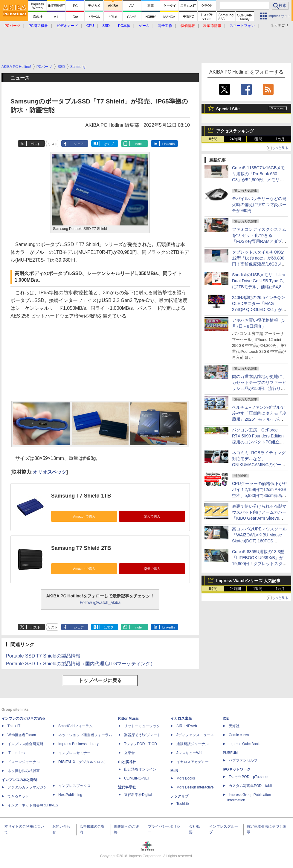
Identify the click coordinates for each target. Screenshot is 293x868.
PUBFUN (230, 753)
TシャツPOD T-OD (141, 744)
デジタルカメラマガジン (27, 787)
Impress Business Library (78, 744)
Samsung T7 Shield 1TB (81, 496)
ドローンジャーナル (24, 762)
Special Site (228, 109)
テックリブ (179, 796)
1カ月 (280, 139)
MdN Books (186, 778)
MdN (174, 771)
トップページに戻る (100, 680)
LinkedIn (169, 144)
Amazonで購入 (84, 516)
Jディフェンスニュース (195, 735)
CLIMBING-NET (137, 778)
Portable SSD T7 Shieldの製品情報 (43, 656)
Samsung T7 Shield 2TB (81, 548)
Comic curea (239, 735)
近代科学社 (127, 787)
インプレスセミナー (74, 753)
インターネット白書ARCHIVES (33, 805)
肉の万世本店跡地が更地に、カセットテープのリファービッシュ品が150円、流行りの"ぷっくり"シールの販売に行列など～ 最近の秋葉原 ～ (259, 388)
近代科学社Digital (138, 795)
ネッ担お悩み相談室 (24, 771)
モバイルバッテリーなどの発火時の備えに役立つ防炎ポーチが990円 (259, 205)
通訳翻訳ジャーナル (193, 744)
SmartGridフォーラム (75, 726)
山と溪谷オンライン (140, 769)
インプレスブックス (74, 786)
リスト (53, 144)
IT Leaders (16, 753)
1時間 (213, 139)
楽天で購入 (152, 516)
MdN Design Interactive (195, 787)
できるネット (18, 796)
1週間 (258, 139)
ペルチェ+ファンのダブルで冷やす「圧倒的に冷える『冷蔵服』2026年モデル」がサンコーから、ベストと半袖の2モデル (259, 419)
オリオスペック (50, 472)
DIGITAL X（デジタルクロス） (83, 762)
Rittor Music (128, 718)
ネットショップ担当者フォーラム (85, 735)
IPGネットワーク (237, 769)
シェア (79, 144)
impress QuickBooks (245, 744)
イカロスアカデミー (193, 762)
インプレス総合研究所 (25, 744)
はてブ (109, 144)
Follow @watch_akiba (100, 602)
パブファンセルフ (243, 760)
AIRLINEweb (187, 726)
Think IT (14, 726)
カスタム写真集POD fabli (250, 786)
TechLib (183, 804)
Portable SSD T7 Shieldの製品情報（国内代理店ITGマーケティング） (81, 664)
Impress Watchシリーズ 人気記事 (248, 581)
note (139, 144)
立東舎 (129, 753)
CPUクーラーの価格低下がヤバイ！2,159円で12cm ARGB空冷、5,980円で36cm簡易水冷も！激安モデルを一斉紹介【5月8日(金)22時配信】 (260, 495)
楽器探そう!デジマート (142, 735)
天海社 (234, 726)
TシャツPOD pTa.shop (248, 777)
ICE (226, 718)
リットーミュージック (142, 726)
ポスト (35, 144)
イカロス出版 (181, 718)
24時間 (235, 139)
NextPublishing (70, 795)
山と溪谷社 (127, 762)
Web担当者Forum (22, 735)
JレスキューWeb (190, 753)
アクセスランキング (235, 131)
